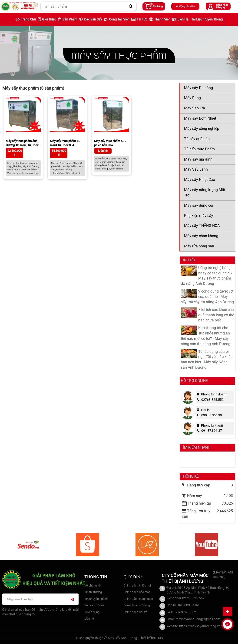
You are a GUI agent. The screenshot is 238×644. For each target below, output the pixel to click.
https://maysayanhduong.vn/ (201, 626)
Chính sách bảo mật (137, 592)
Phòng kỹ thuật (212, 425)
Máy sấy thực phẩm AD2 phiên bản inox (110, 143)
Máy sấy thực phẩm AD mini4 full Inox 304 (65, 143)
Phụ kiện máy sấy (199, 216)
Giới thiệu (47, 19)
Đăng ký (221, 8)
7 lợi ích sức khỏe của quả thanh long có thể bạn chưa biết (216, 315)
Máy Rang (192, 98)
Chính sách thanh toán (138, 599)
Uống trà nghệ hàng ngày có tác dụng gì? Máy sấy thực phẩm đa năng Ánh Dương (207, 276)
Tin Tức (139, 19)
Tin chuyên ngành (96, 599)
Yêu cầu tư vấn (94, 605)
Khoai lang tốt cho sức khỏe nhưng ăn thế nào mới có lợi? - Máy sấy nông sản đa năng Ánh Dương (206, 336)
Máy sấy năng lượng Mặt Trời (205, 192)
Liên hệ (180, 19)
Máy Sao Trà (195, 108)
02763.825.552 (210, 400)
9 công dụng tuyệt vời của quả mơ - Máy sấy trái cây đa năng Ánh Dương (207, 297)
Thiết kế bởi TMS (151, 638)
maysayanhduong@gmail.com (198, 619)
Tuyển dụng (92, 612)
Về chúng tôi (93, 585)
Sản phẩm (68, 19)
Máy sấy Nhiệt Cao (200, 180)
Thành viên (160, 19)
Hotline (206, 410)
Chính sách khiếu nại (137, 585)
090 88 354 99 (209, 415)
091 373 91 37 (209, 431)
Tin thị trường (93, 592)
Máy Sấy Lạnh (196, 169)
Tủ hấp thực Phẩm (199, 149)
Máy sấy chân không (201, 236)
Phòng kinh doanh (214, 394)
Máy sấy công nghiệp (202, 129)
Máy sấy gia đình (198, 159)
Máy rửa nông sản (199, 246)
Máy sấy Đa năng (198, 88)
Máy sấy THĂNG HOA (202, 226)
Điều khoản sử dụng (137, 605)
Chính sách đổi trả (136, 612)
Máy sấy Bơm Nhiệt (200, 118)
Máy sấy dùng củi (199, 205)
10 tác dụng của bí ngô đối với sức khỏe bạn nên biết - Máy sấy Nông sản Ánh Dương (207, 360)
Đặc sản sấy (91, 19)
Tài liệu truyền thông (207, 19)
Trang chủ (26, 19)
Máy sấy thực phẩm (119, 56)
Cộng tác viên (185, 6)
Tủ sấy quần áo (197, 139)
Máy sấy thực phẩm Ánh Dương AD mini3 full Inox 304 (22, 144)
